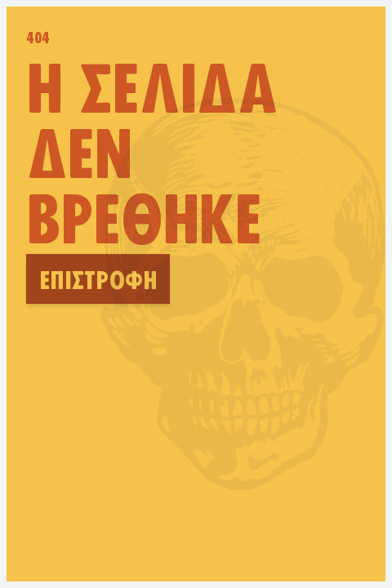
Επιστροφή (98, 278)
